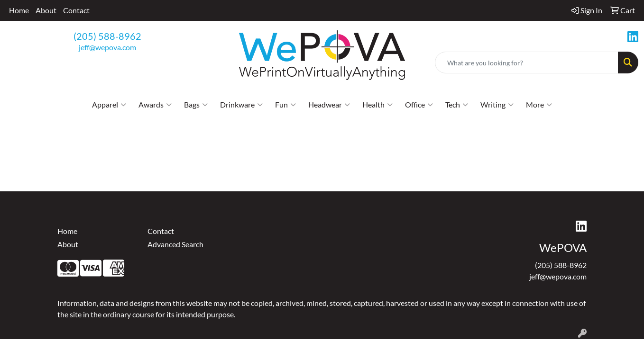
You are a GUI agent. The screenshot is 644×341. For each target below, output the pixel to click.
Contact (76, 10)
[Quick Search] (527, 63)
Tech (457, 105)
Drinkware (241, 105)
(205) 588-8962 (107, 36)
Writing (497, 105)
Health (377, 105)
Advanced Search (175, 244)
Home (19, 10)
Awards (155, 105)
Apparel (109, 105)
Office (419, 105)
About (46, 10)
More (539, 105)
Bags (196, 105)
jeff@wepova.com (107, 47)
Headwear (329, 105)
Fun (285, 105)
